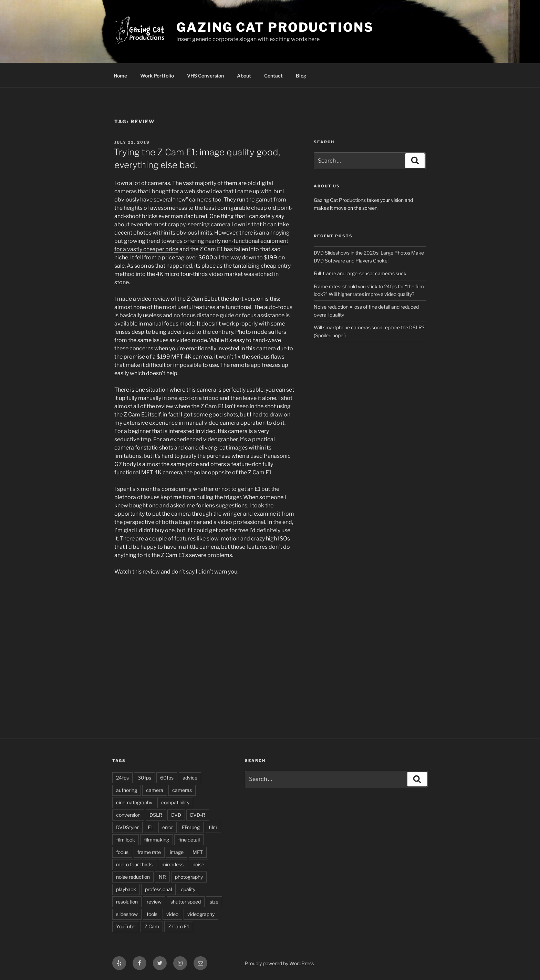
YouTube (126, 926)
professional (158, 889)
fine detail (189, 840)
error (168, 827)
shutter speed (186, 902)
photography (189, 877)
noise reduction (133, 877)
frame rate (149, 852)
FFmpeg (191, 827)
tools (152, 914)
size (214, 902)
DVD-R (198, 815)
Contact (273, 76)
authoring (127, 790)
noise (198, 864)
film (213, 827)
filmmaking (157, 840)
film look (126, 840)
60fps (167, 778)
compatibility (175, 802)
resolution (127, 902)
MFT (198, 852)
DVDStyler (127, 827)
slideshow (127, 914)
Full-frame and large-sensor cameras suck (360, 273)
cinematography (134, 802)
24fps (122, 778)
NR (162, 877)
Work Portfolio (157, 76)
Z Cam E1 (179, 926)
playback (126, 889)
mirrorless (173, 864)
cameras (182, 790)
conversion (128, 815)
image (177, 852)
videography (201, 914)
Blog (301, 76)
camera (155, 790)
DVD (176, 815)
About (244, 76)
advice (190, 778)
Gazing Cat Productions (275, 27)
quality (188, 889)
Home (120, 76)
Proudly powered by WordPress (279, 963)
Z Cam (152, 926)
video (172, 914)
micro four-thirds (134, 864)
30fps (144, 778)
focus (122, 852)
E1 (150, 827)
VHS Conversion (205, 76)
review (154, 902)
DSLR (156, 815)
